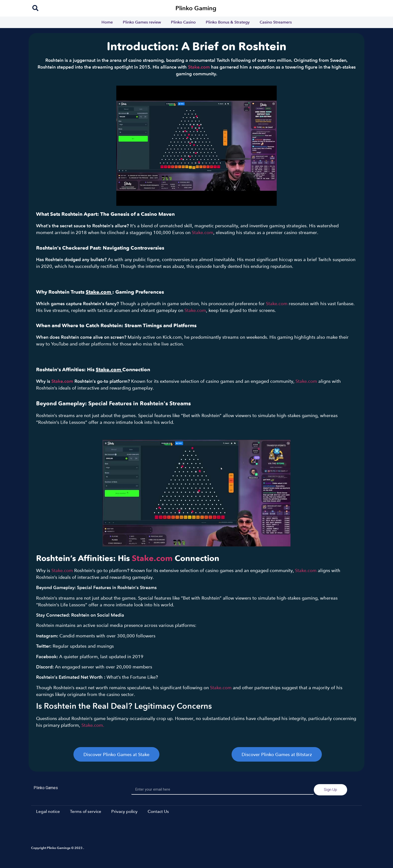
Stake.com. (93, 725)
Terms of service (86, 811)
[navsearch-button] (35, 8)
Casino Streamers (276, 22)
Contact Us (158, 811)
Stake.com (199, 67)
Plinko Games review (142, 22)
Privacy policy (124, 811)
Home (107, 22)
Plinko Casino (183, 22)
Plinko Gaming (196, 8)
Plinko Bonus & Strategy (228, 22)
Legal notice (48, 811)
